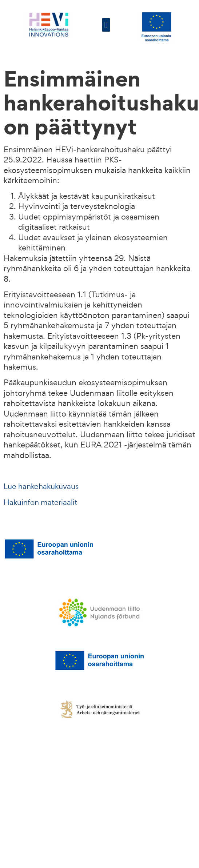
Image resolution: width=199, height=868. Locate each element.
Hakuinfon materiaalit (40, 502)
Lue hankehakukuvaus (41, 486)
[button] (106, 25)
